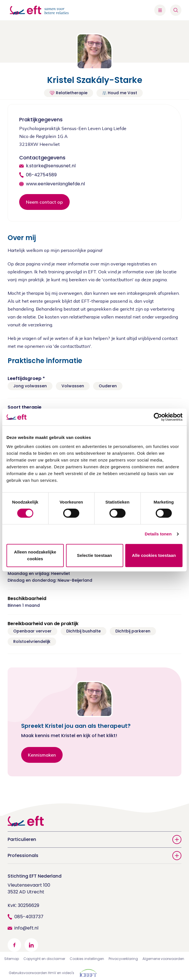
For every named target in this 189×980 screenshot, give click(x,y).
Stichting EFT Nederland (35, 876)
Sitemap (12, 959)
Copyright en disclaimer (44, 959)
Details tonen (158, 534)
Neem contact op (44, 202)
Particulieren (95, 840)
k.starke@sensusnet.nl (51, 166)
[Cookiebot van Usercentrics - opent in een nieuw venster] (158, 417)
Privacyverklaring (123, 959)
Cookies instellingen (87, 959)
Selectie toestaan (95, 555)
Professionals (95, 856)
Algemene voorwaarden (163, 959)
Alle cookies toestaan (154, 555)
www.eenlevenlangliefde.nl (55, 184)
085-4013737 (29, 917)
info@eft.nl (26, 928)
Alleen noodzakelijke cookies (35, 555)
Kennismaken (42, 755)
